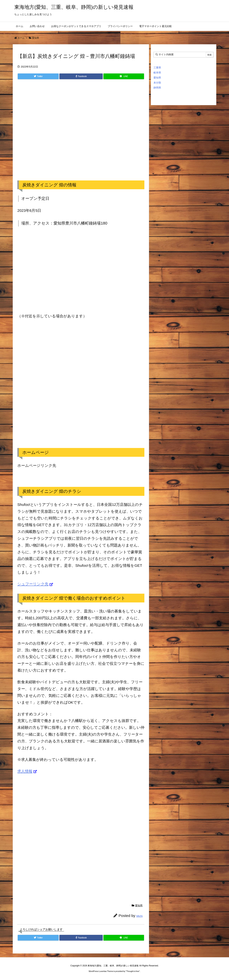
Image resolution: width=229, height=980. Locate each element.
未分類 (157, 83)
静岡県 (157, 88)
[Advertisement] (81, 133)
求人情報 (25, 771)
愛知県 (36, 38)
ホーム (21, 38)
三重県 (157, 68)
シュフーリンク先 (33, 584)
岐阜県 (157, 73)
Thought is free (133, 971)
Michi (139, 916)
